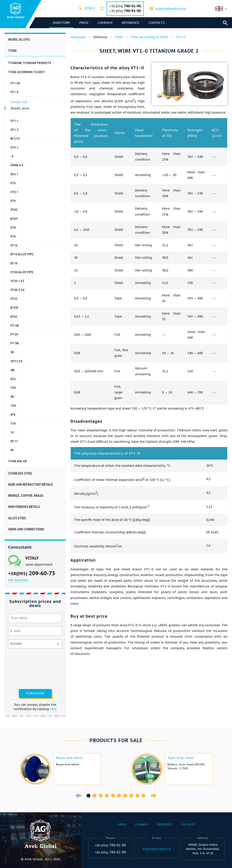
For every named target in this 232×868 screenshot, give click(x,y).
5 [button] (113, 796)
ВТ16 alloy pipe (22, 254)
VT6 (13, 201)
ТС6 (13, 423)
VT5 (13, 183)
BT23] (14, 308)
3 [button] (101, 796)
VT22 (14, 299)
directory (62, 23)
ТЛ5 (13, 406)
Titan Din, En (17, 461)
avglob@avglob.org (171, 9)
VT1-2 (14, 130)
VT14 (14, 245)
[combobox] (90, 9)
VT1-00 (15, 83)
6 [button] (119, 796)
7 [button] (125, 796)
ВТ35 (14, 317)
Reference (131, 23)
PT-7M (15, 343)
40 (12, 450)
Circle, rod (19, 102)
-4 (12, 156)
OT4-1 (14, 174)
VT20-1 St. (18, 281)
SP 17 (14, 441)
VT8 (13, 228)
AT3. (13, 379)
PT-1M (15, 326)
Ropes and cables (69, 758)
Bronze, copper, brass (26, 496)
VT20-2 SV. (18, 290)
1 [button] (88, 796)
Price (84, 23)
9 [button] (137, 796)
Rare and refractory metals (30, 485)
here (53, 709)
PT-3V (14, 334)
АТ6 (13, 415)
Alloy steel (17, 518)
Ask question (18, 580)
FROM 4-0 (17, 165)
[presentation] (27, 668)
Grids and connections (26, 529)
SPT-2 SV (16, 361)
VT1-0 (14, 92)
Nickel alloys (19, 40)
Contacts (157, 23)
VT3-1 (14, 147)
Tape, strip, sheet (181, 758)
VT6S (14, 210)
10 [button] (144, 796)
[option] (60, 769)
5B (12, 397)
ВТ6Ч (14, 219)
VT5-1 (14, 192)
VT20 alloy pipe (22, 272)
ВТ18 (14, 263)
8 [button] (131, 796)
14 (12, 432)
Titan (12, 51)
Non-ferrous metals (24, 507)
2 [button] (95, 796)
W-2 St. (15, 139)
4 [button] (107, 796)
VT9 (13, 236)
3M (12, 370)
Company (106, 23)
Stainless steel (20, 473)
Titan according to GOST (27, 72)
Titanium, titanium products (30, 63)
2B (12, 352)
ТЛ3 (13, 388)
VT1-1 (14, 121)
